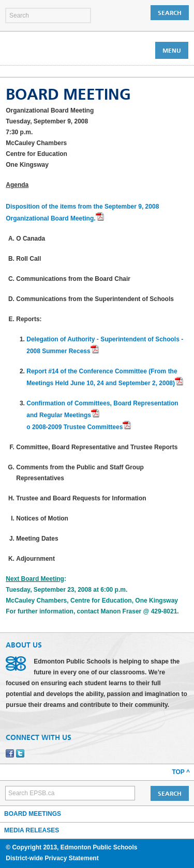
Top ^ (181, 772)
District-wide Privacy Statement (52, 858)
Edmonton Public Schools (51, 50)
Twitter (20, 753)
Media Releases (32, 830)
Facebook (10, 753)
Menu (172, 51)
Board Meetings (33, 814)
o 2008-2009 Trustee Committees (74, 427)
